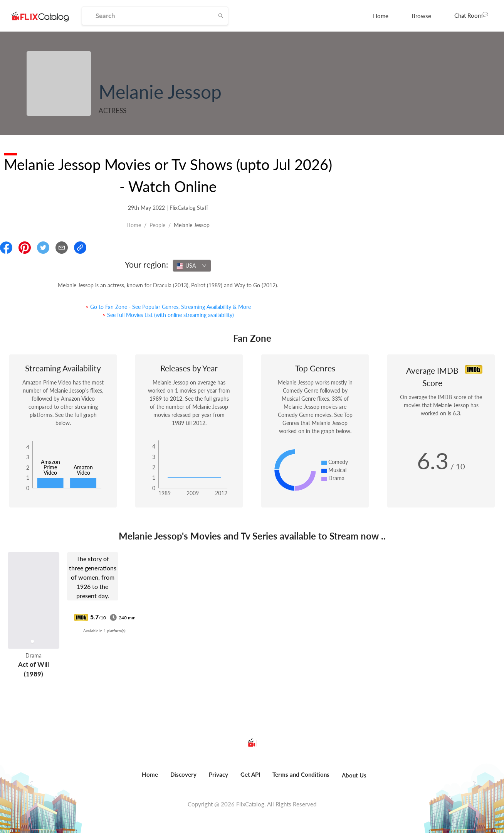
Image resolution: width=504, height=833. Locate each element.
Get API (250, 774)
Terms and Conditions (301, 774)
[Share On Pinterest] (25, 248)
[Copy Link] (80, 248)
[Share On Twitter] (43, 248)
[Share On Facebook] (6, 248)
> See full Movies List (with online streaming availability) (168, 315)
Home (381, 16)
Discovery (183, 774)
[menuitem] (381, 16)
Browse (421, 16)
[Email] (62, 248)
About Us (354, 775)
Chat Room (471, 15)
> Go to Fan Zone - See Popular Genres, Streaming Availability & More (168, 307)
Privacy (218, 774)
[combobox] (192, 266)
